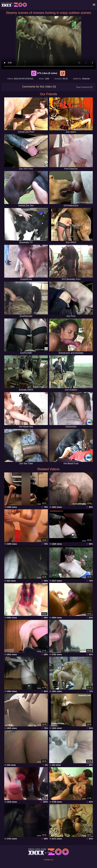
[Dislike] (63, 73)
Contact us (49, 860)
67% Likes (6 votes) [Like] (44, 73)
